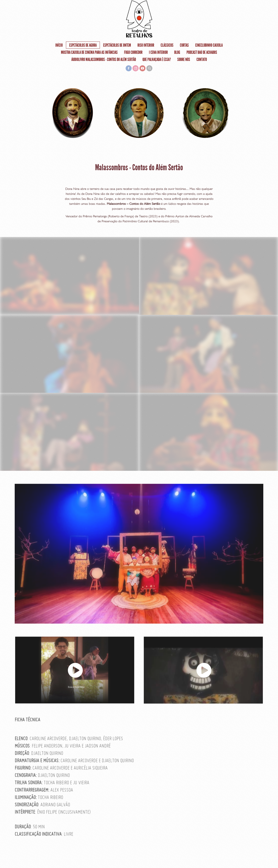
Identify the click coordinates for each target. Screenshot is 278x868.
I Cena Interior (158, 52)
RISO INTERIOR (146, 45)
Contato (202, 59)
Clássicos (167, 45)
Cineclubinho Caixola (209, 45)
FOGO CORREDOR (133, 52)
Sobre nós (184, 59)
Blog (177, 52)
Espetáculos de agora (83, 45)
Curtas (184, 45)
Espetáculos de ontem (117, 45)
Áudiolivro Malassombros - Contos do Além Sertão (104, 59)
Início (59, 45)
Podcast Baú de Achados (202, 52)
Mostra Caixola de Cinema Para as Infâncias (89, 52)
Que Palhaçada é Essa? (157, 59)
